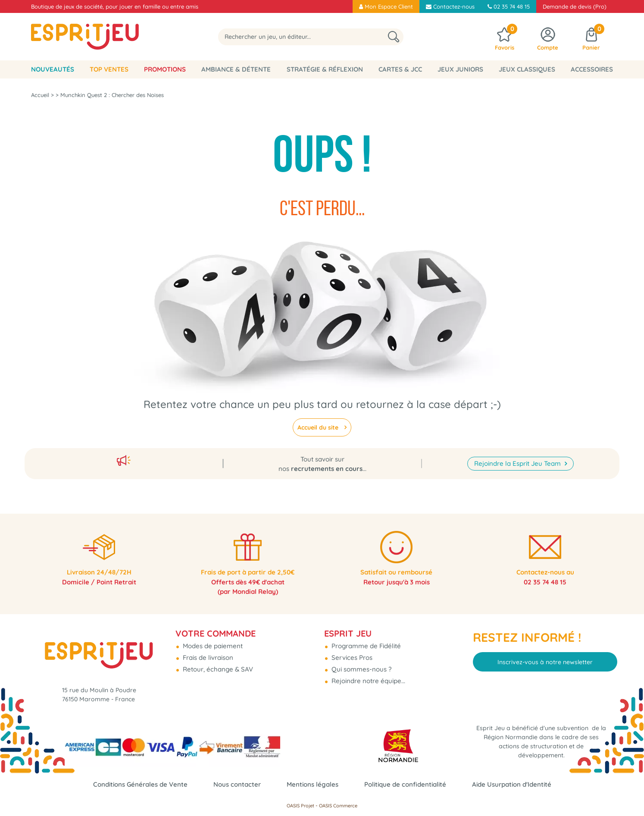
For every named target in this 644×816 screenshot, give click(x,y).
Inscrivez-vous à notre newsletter (545, 658)
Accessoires (592, 69)
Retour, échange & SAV (217, 666)
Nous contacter (237, 784)
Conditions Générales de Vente (140, 784)
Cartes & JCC (400, 69)
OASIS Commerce (338, 806)
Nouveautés (53, 69)
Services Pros (351, 654)
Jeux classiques (527, 69)
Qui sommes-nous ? (361, 666)
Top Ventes (109, 69)
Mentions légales (313, 784)
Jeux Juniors (460, 69)
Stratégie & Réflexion (325, 69)
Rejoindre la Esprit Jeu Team (518, 458)
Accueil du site (319, 427)
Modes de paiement (212, 642)
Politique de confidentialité (405, 784)
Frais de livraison (207, 654)
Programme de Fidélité (365, 642)
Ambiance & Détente (236, 69)
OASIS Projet (300, 806)
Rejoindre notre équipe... (367, 677)
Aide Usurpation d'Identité (512, 784)
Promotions (165, 69)
